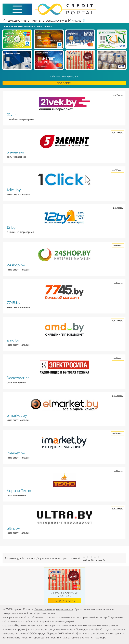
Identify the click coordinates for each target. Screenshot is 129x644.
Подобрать (64, 83)
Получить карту (64, 601)
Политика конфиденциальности (54, 609)
